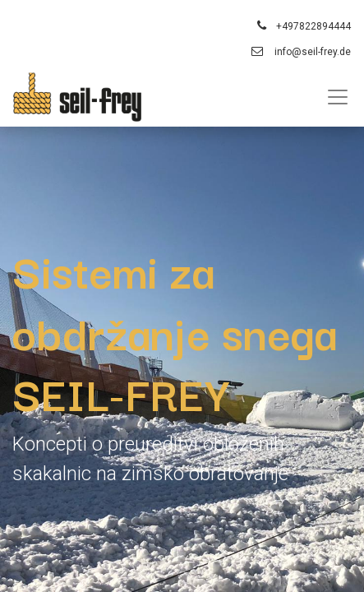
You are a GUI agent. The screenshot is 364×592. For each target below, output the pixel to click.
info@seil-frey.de (313, 52)
